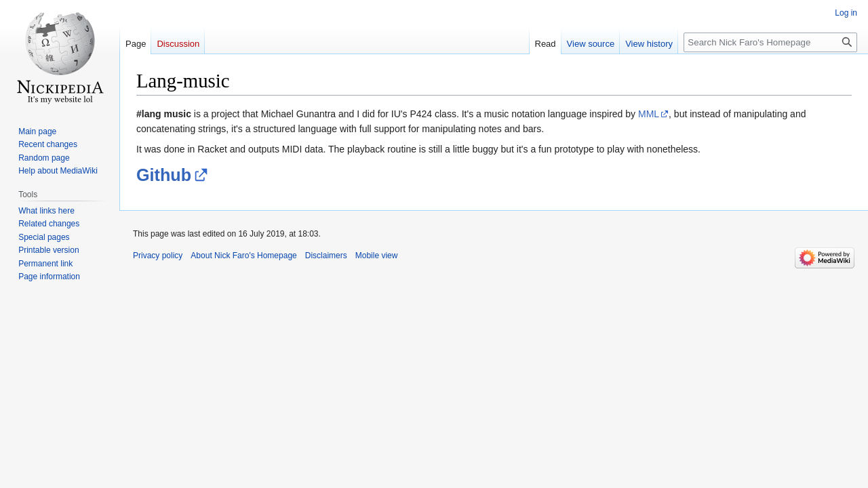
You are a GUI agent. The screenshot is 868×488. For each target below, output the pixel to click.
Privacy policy (158, 256)
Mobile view (377, 256)
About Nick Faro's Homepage (243, 256)
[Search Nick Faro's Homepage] (770, 42)
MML (649, 114)
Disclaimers (326, 256)
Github (164, 175)
